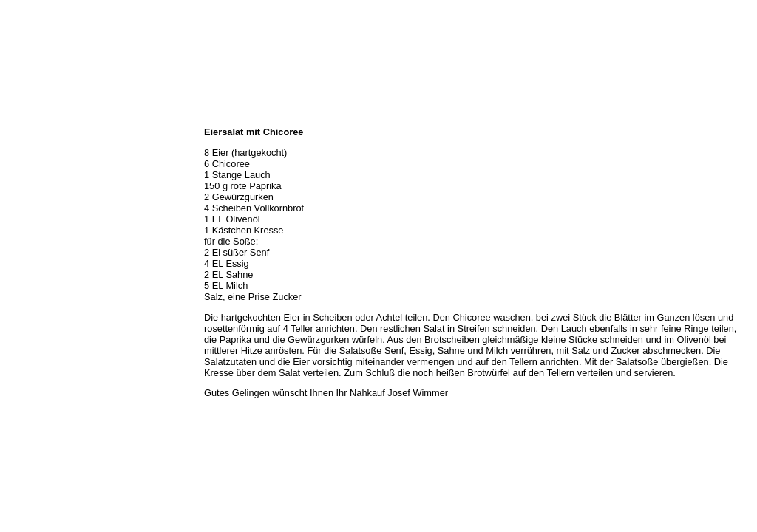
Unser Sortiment (37, 166)
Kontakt (21, 231)
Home (17, 117)
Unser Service (33, 182)
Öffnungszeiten (35, 149)
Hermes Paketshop (42, 198)
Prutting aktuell (35, 263)
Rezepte (21, 214)
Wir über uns (30, 133)
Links (16, 247)
